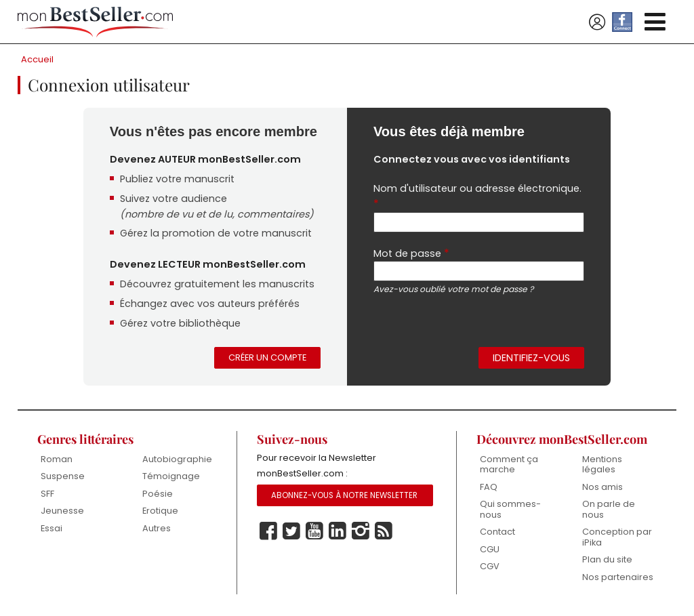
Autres (157, 529)
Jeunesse (62, 511)
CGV (490, 568)
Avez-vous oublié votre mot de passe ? (453, 291)
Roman (57, 460)
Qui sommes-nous (510, 510)
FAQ (489, 488)
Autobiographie (177, 460)
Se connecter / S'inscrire (597, 22)
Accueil (37, 59)
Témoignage (171, 477)
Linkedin (338, 533)
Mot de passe (411, 254)
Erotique (160, 511)
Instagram (361, 533)
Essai (52, 529)
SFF (47, 494)
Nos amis (603, 488)
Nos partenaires (618, 578)
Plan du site (607, 561)
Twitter (291, 533)
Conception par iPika (617, 538)
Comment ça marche (509, 465)
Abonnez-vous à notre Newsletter (344, 497)
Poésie (158, 494)
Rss (384, 533)
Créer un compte (267, 358)
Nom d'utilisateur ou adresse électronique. (477, 197)
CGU (490, 550)
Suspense (63, 477)
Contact (497, 533)
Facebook (268, 533)
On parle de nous (609, 510)
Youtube (314, 533)
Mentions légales (602, 465)
